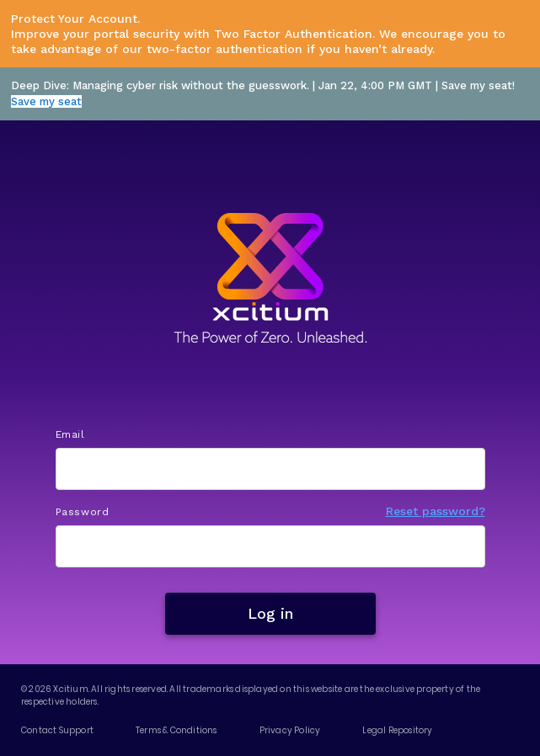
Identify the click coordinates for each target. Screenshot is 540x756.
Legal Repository (397, 730)
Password (83, 512)
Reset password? (436, 511)
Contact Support (57, 730)
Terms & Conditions (176, 730)
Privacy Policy (290, 730)
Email (70, 434)
